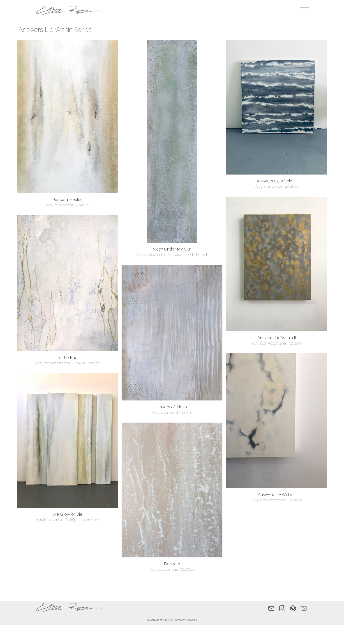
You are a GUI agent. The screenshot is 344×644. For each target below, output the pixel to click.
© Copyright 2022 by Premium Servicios (172, 620)
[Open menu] (305, 10)
